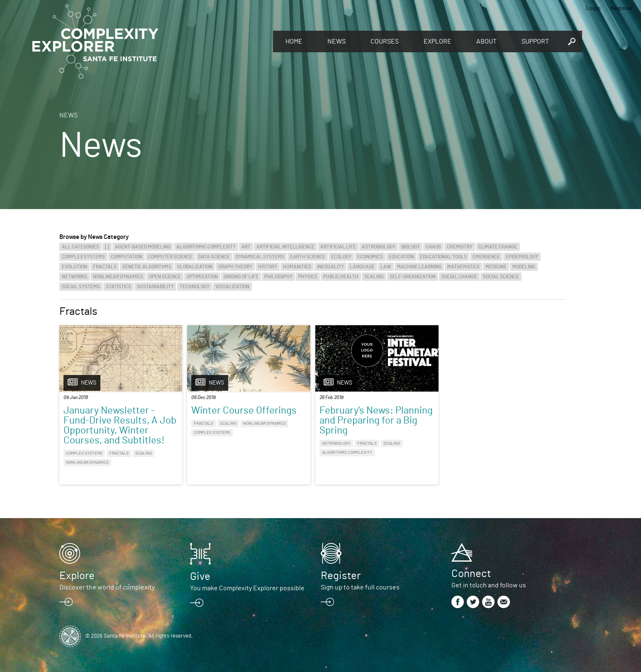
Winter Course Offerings (244, 411)
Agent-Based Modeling (143, 247)
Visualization (232, 287)
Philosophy (278, 277)
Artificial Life (338, 247)
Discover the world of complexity (107, 587)
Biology (411, 247)
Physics (308, 277)
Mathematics (463, 267)
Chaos (433, 247)
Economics (370, 257)
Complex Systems (83, 257)
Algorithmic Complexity (206, 247)
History (268, 267)
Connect (471, 574)
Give (200, 577)
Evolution (74, 267)
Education (401, 257)
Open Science (165, 277)
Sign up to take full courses (360, 587)
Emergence (486, 257)
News (336, 41)
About (486, 41)
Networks (74, 277)
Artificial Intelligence (285, 247)
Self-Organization (413, 277)
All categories (80, 247)
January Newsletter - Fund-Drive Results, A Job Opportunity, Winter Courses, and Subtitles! (120, 426)
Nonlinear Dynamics (118, 277)
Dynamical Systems (260, 257)
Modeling (524, 267)
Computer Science (170, 257)
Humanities (297, 267)
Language (362, 267)
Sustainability (155, 287)
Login (593, 8)
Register (622, 8)
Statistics (118, 287)
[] (107, 247)
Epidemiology (522, 257)
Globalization (195, 267)
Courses (385, 41)
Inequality (330, 267)
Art (246, 247)
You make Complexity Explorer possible (247, 588)
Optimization (202, 277)
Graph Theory (235, 267)
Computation (127, 257)
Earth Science (308, 257)
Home (294, 41)
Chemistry (460, 247)
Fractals (105, 267)
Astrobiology (379, 247)
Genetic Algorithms (147, 267)
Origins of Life (241, 277)
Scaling (374, 277)
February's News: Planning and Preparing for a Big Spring (376, 421)
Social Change (459, 277)
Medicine (496, 267)
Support (535, 41)
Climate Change (498, 247)
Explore (437, 41)
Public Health (341, 277)
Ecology (341, 257)
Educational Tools (443, 257)
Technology (195, 287)
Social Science (501, 277)
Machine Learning (419, 267)
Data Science (214, 257)
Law (386, 267)
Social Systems (81, 287)
